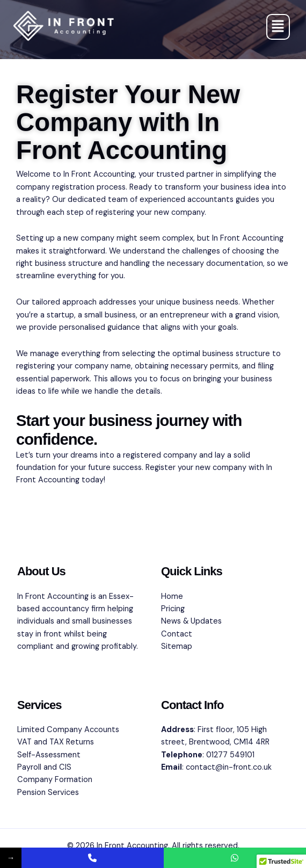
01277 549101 (230, 755)
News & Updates (191, 621)
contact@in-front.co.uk (229, 767)
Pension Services (48, 793)
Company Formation (55, 780)
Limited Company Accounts (68, 730)
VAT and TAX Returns (56, 742)
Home (172, 596)
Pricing (173, 609)
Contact (177, 634)
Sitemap (177, 646)
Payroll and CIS (44, 767)
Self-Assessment (49, 755)
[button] (278, 27)
